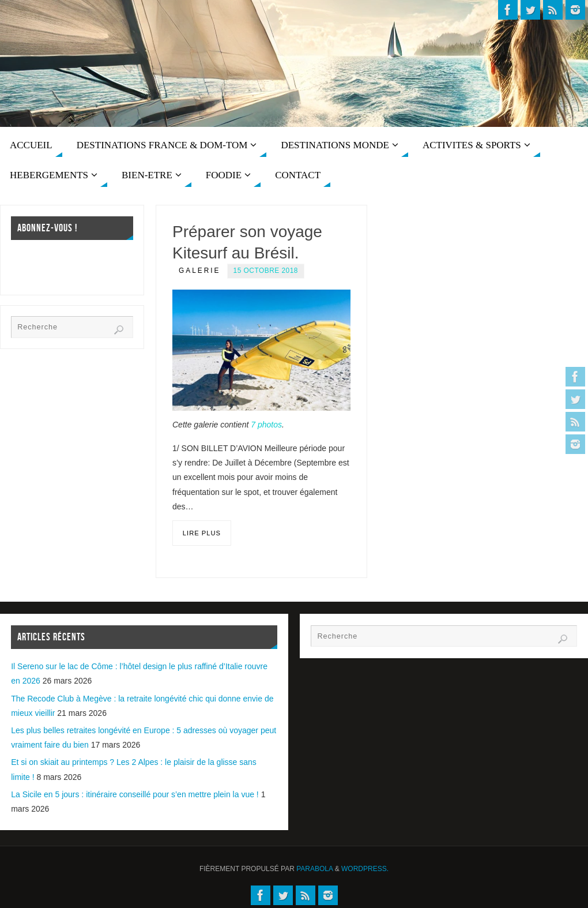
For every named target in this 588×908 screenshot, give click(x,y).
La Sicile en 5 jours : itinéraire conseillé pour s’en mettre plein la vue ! (135, 794)
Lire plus (202, 533)
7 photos (266, 425)
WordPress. (365, 869)
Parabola (314, 869)
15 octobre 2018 (266, 271)
